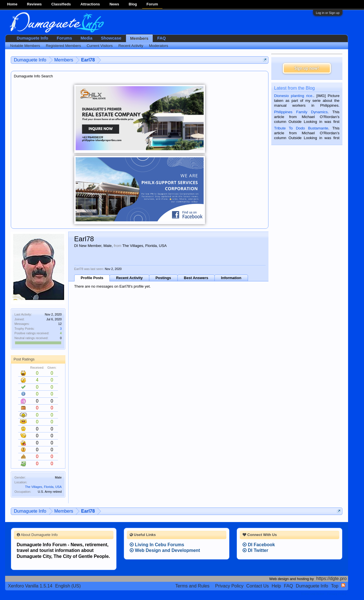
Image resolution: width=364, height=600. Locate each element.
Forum (152, 4)
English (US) (68, 586)
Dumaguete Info (33, 38)
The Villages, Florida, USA (43, 487)
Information (231, 278)
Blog (133, 4)
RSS (343, 585)
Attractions (90, 4)
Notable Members (25, 46)
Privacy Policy (229, 586)
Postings (163, 278)
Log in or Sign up (328, 13)
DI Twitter (255, 550)
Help (276, 586)
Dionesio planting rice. (294, 96)
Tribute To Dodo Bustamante (301, 128)
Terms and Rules (192, 586)
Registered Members (63, 46)
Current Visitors (100, 46)
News (114, 4)
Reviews (34, 4)
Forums (65, 38)
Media (86, 38)
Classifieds (61, 4)
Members (139, 38)
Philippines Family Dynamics (301, 112)
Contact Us (258, 586)
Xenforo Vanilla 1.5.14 (30, 586)
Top (335, 586)
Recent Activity (129, 278)
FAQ (162, 38)
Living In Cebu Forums (157, 545)
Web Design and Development (165, 550)
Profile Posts (92, 278)
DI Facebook (259, 545)
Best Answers (196, 278)
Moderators (159, 46)
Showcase (111, 38)
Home (12, 4)
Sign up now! (307, 68)
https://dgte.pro (331, 579)
